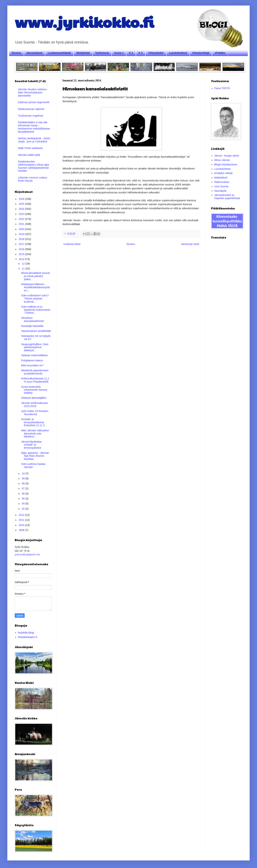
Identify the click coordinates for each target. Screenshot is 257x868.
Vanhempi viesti (190, 244)
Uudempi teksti (72, 244)
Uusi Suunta (221, 186)
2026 (22, 199)
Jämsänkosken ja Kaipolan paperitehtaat (227, 197)
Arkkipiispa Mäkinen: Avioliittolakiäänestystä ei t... (35, 287)
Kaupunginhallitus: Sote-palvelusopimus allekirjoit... (35, 347)
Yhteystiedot (156, 53)
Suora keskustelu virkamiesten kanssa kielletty (34, 390)
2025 (22, 204)
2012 (22, 515)
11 (23, 269)
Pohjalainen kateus (32, 360)
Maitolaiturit (221, 178)
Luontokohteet (178, 53)
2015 (22, 254)
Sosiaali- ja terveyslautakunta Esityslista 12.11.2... (34, 422)
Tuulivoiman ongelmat (31, 116)
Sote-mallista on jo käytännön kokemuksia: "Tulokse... (36, 310)
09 (23, 478)
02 (23, 509)
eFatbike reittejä (224, 173)
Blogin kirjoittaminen (226, 164)
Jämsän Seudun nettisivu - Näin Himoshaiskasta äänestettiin (33, 92)
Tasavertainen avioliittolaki (36, 331)
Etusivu (16, 53)
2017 (22, 244)
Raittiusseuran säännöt (31, 109)
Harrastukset (35, 53)
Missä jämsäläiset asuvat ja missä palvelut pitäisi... (35, 276)
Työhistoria (102, 53)
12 (23, 264)
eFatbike (220, 53)
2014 (22, 259)
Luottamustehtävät (59, 53)
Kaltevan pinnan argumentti (34, 102)
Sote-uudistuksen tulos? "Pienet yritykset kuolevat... (35, 299)
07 (23, 488)
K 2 (131, 53)
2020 (22, 229)
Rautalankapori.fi (28, 637)
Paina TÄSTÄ (222, 88)
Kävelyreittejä (201, 53)
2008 (22, 530)
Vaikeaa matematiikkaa (34, 355)
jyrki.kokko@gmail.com (27, 554)
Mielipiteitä (83, 53)
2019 (22, 234)
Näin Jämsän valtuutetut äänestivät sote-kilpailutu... (35, 434)
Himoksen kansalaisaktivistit (32, 319)
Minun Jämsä (222, 160)
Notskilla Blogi (26, 633)
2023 (22, 214)
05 (23, 499)
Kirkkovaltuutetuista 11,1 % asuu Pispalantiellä (35, 380)
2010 (22, 525)
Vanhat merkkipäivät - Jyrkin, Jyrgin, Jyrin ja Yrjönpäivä (34, 140)
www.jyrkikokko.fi (84, 22)
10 (23, 474)
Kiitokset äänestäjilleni (34, 398)
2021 (22, 224)
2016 (22, 249)
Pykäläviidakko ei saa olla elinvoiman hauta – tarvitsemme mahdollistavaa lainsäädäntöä (34, 127)
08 (23, 483)
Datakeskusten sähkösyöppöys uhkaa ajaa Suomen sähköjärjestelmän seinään (34, 166)
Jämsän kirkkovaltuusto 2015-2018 (35, 405)
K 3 (141, 53)
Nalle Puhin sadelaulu (30, 148)
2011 (22, 520)
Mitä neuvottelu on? (32, 365)
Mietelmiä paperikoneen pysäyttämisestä (35, 372)
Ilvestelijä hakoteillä (32, 326)
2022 (22, 219)
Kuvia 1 (119, 53)
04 (23, 504)
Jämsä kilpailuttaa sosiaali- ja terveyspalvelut (31, 445)
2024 (22, 209)
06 (23, 494)
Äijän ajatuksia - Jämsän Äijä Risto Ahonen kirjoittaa (35, 456)
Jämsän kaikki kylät (29, 155)
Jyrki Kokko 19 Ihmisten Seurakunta (35, 413)
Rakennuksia (222, 182)
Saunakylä (220, 191)
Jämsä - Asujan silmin (227, 156)
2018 (22, 239)
